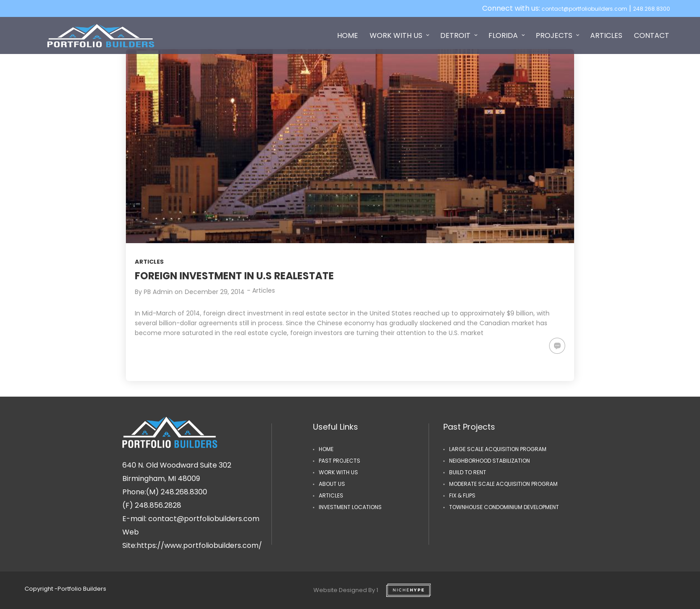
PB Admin (158, 292)
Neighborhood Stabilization (490, 461)
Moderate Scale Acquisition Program (503, 484)
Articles (149, 262)
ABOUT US (332, 484)
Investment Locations (350, 507)
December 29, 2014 (215, 292)
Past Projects (340, 461)
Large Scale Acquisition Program (498, 449)
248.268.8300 (652, 9)
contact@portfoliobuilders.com (584, 9)
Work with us (338, 472)
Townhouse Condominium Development (504, 507)
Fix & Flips (462, 495)
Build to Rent (468, 472)
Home (326, 449)
